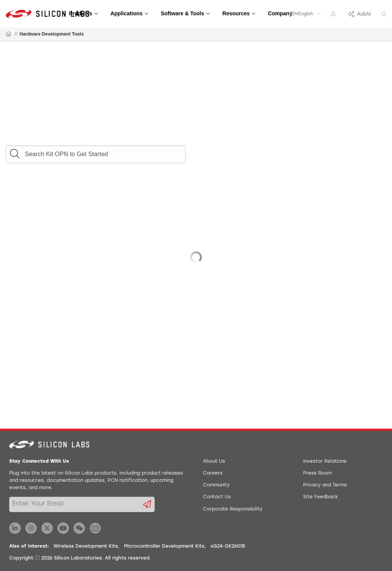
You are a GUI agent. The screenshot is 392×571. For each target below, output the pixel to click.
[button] (15, 152)
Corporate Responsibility (233, 509)
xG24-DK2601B (228, 547)
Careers (213, 473)
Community (216, 485)
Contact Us (217, 497)
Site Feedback (321, 497)
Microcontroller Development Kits (164, 547)
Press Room (317, 473)
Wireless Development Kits (86, 547)
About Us (214, 462)
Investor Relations (325, 462)
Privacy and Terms (325, 485)
